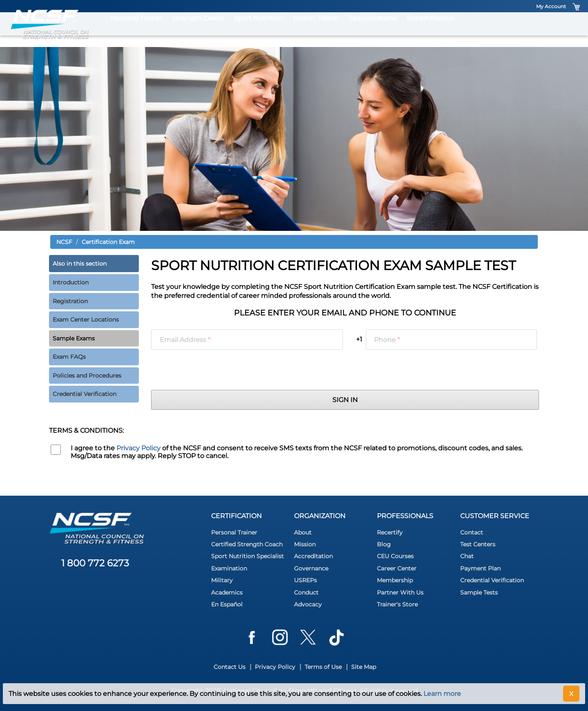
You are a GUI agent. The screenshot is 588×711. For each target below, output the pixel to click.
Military (222, 580)
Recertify (390, 532)
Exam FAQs (69, 357)
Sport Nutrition (258, 30)
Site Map (364, 667)
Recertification (431, 30)
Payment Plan (480, 568)
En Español (227, 604)
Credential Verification (85, 394)
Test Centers (478, 544)
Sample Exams (74, 338)
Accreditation (313, 556)
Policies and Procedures (87, 376)
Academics (227, 592)
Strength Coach (198, 30)
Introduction (71, 282)
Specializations (373, 30)
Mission (305, 544)
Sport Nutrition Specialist (247, 556)
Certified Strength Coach (247, 544)
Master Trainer (316, 30)
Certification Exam (108, 242)
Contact (472, 532)
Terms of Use (323, 667)
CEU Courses (395, 556)
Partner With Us (400, 592)
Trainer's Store (397, 604)
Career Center (397, 568)
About (303, 532)
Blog (384, 544)
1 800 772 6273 (95, 563)
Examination (229, 568)
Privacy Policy (138, 448)
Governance (311, 568)
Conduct (306, 592)
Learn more (442, 694)
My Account (551, 6)
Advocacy (308, 604)
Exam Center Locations (86, 320)
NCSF (64, 242)
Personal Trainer (136, 30)
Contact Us (229, 667)
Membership (395, 580)
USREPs (305, 580)
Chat (467, 556)
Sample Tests (479, 592)
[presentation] (213, 370)
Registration (70, 301)
